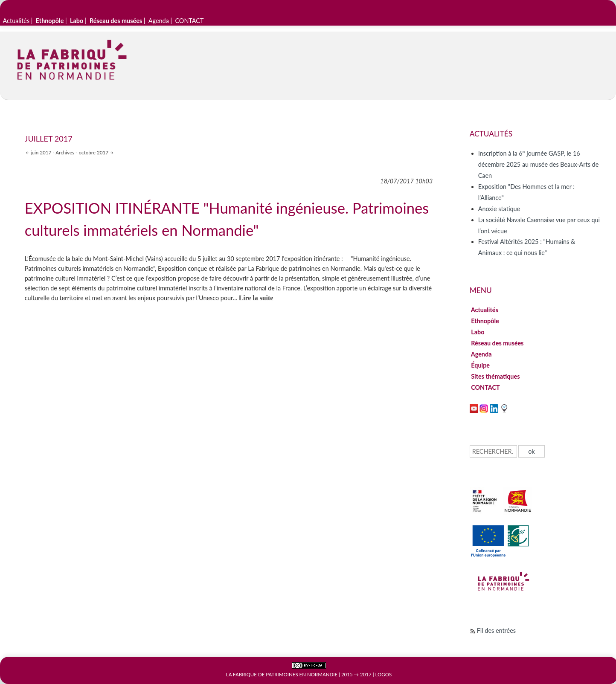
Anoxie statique (499, 209)
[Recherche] (493, 451)
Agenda (159, 21)
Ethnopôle (485, 321)
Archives (65, 152)
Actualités (16, 21)
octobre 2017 (93, 152)
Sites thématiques (495, 376)
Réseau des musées (497, 343)
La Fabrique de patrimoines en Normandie (282, 674)
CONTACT (189, 21)
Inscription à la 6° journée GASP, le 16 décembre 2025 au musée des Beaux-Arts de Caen (539, 164)
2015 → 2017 (356, 674)
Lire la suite (256, 298)
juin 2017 (41, 152)
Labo (478, 332)
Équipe (481, 365)
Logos (384, 674)
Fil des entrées (496, 630)
